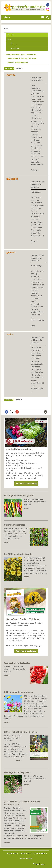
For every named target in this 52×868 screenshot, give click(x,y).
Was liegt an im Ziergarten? (17, 772)
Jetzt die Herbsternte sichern (19, 449)
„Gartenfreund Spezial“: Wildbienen (23, 619)
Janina (10, 334)
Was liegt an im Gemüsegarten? (19, 495)
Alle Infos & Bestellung (26, 651)
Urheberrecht (39, 853)
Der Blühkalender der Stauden (19, 554)
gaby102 (11, 75)
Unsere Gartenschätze (15, 525)
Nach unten (9, 68)
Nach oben (9, 400)
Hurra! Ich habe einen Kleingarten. (21, 732)
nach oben (41, 864)
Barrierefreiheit (26, 859)
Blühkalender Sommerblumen (19, 692)
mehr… (27, 508)
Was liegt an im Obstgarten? (18, 663)
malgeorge (12, 179)
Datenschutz (25, 853)
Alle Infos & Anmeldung (26, 484)
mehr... (7, 842)
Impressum (11, 853)
